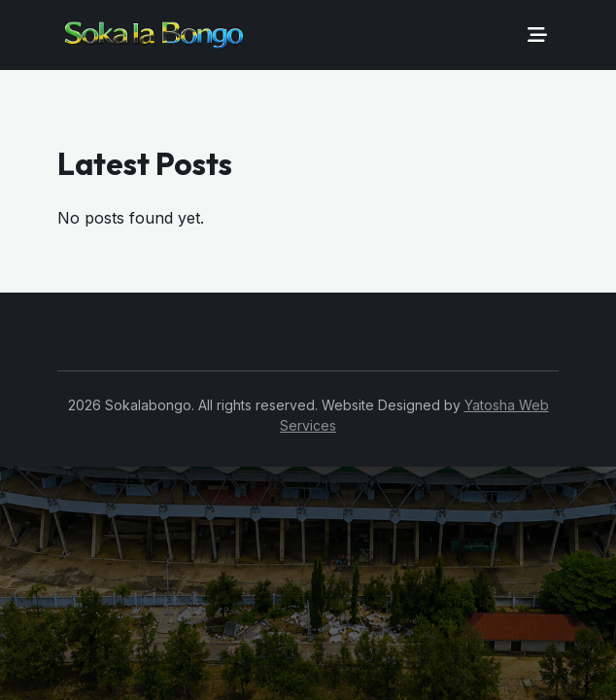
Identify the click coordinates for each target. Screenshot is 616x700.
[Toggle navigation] (537, 35)
